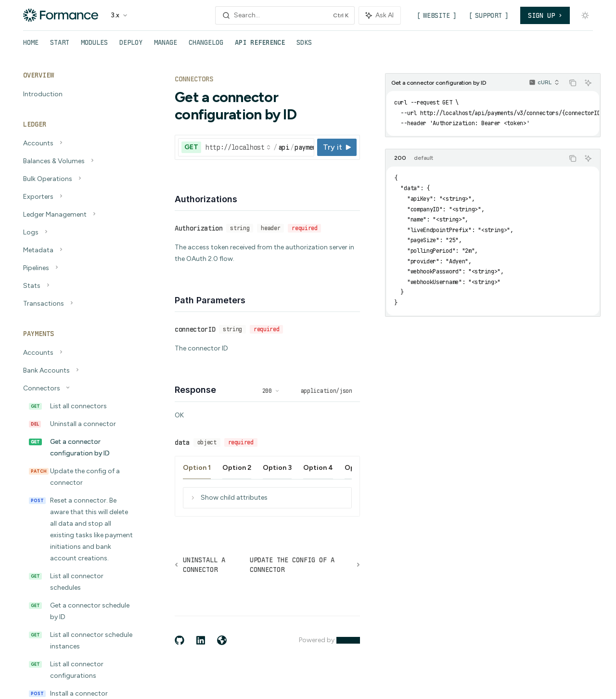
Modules (94, 46)
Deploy (131, 46)
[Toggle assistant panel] (380, 15)
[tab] (400, 158)
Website (436, 15)
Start (60, 46)
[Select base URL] (238, 147)
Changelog (206, 46)
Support (488, 15)
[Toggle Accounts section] (77, 143)
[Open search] (285, 15)
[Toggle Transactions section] (77, 304)
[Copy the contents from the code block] (573, 83)
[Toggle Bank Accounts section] (77, 371)
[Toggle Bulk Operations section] (77, 179)
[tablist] (475, 158)
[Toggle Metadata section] (77, 250)
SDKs (304, 46)
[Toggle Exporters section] (77, 197)
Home (31, 46)
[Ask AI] (588, 83)
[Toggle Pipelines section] (77, 268)
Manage (166, 46)
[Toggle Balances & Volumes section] (77, 161)
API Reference (260, 46)
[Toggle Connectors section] (77, 388)
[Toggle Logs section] (77, 233)
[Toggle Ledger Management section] (77, 215)
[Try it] (337, 147)
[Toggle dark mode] (585, 15)
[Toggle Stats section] (77, 286)
